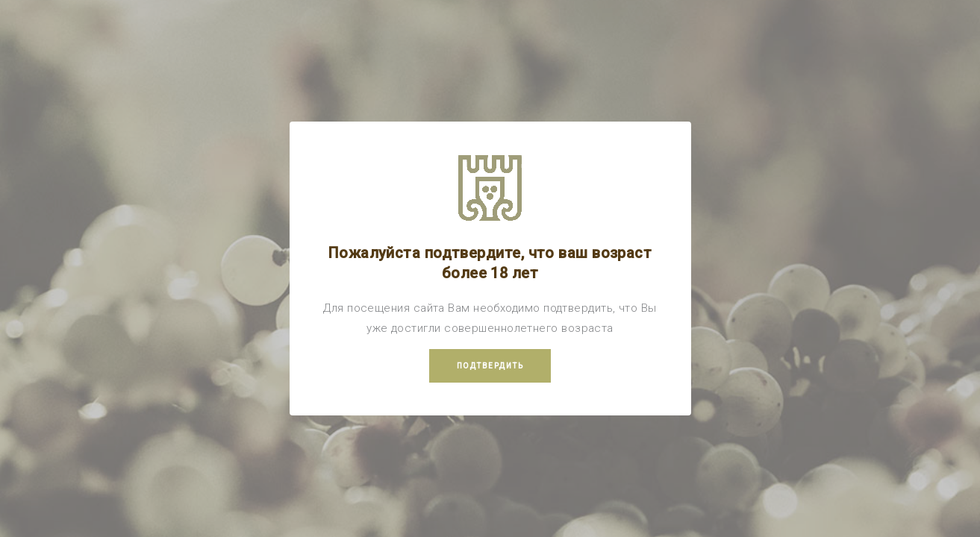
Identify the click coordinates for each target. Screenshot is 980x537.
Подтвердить (490, 366)
